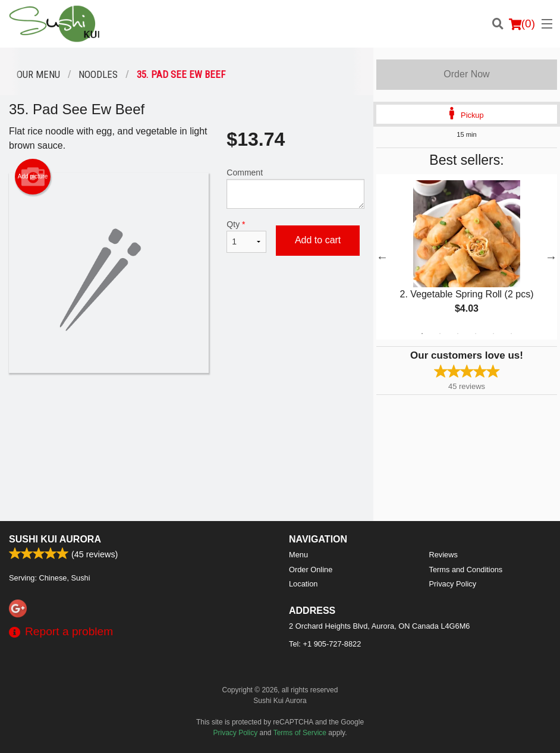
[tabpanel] (467, 257)
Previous (382, 257)
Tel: (325, 644)
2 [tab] (440, 334)
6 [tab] (511, 334)
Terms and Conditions (466, 570)
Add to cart (318, 240)
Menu (298, 555)
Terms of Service (300, 733)
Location (303, 584)
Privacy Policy (453, 584)
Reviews (443, 555)
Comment (295, 188)
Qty (246, 236)
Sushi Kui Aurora (55, 539)
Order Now (466, 74)
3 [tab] (458, 334)
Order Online (311, 570)
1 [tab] (422, 334)
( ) (522, 24)
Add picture (33, 177)
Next (551, 257)
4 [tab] (476, 334)
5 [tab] (493, 334)
